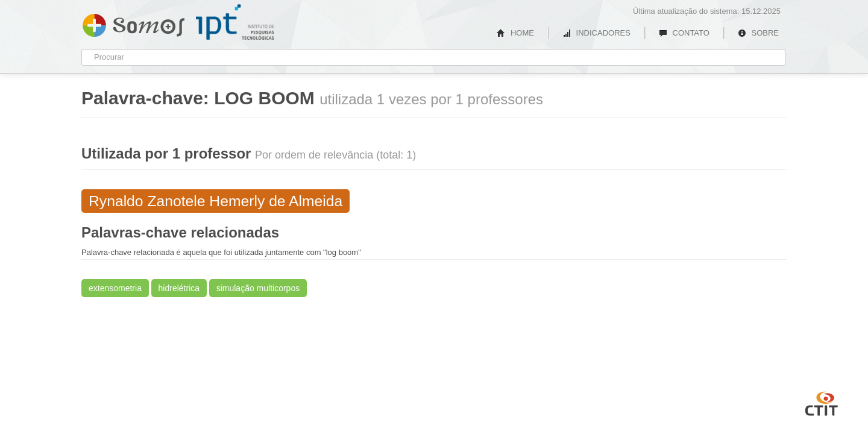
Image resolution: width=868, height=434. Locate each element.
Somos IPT (134, 23)
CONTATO (684, 33)
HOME (515, 33)
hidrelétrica (179, 288)
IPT (235, 22)
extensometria (115, 288)
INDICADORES (596, 33)
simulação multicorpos (258, 288)
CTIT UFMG (822, 402)
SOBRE (758, 33)
